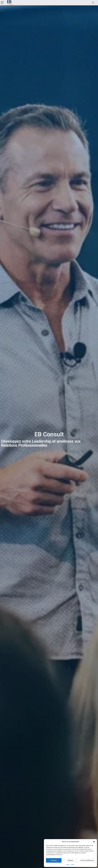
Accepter (54, 860)
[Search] (93, 3)
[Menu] (2, 3)
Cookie (68, 865)
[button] (94, 842)
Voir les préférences (87, 860)
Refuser (70, 860)
